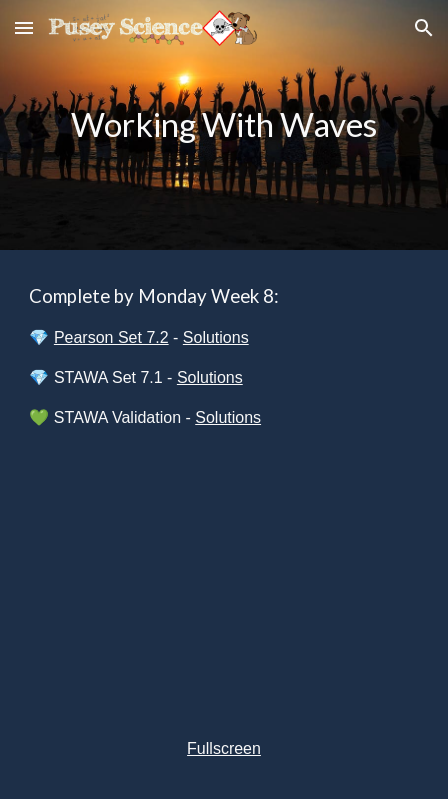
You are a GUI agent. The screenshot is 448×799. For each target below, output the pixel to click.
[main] (223, 125)
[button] (24, 27)
